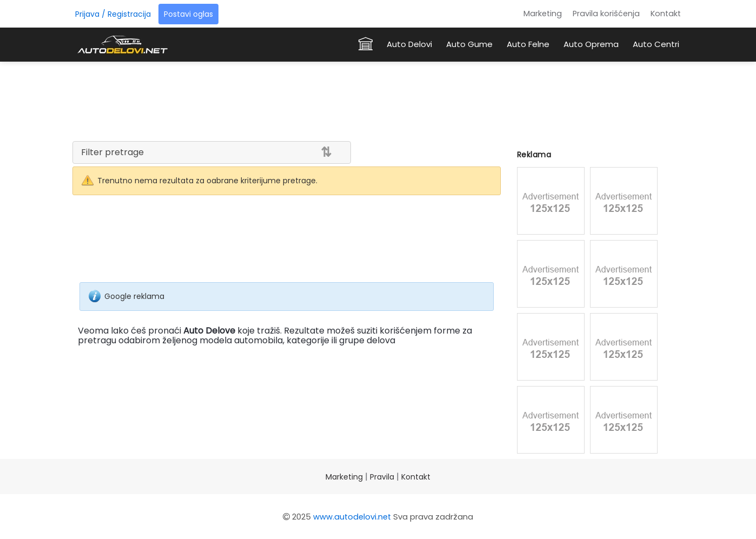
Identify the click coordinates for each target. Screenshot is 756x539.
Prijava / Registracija (113, 14)
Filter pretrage (112, 152)
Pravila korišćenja (606, 14)
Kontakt (666, 14)
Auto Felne (528, 44)
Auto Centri (656, 44)
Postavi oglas (188, 14)
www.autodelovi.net (352, 517)
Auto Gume (469, 44)
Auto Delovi (409, 44)
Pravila (382, 477)
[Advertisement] (378, 99)
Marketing (543, 14)
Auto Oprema (591, 44)
